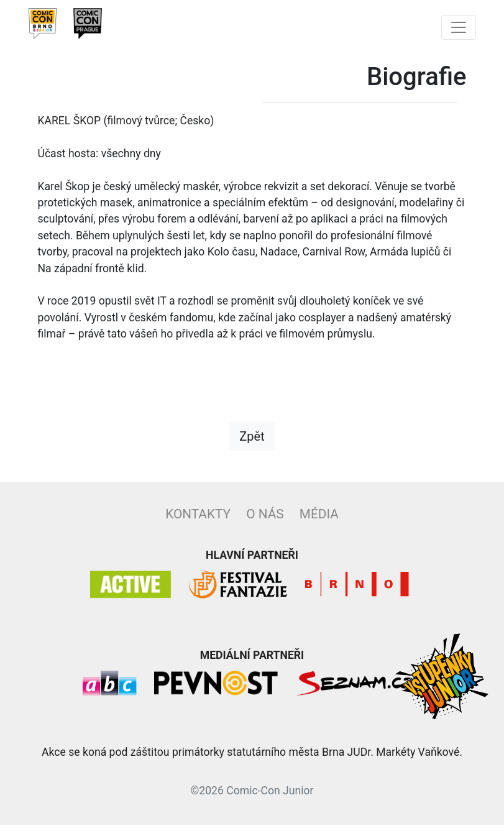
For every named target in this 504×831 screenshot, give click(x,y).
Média (319, 520)
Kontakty (198, 520)
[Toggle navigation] (459, 27)
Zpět (252, 443)
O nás (265, 520)
